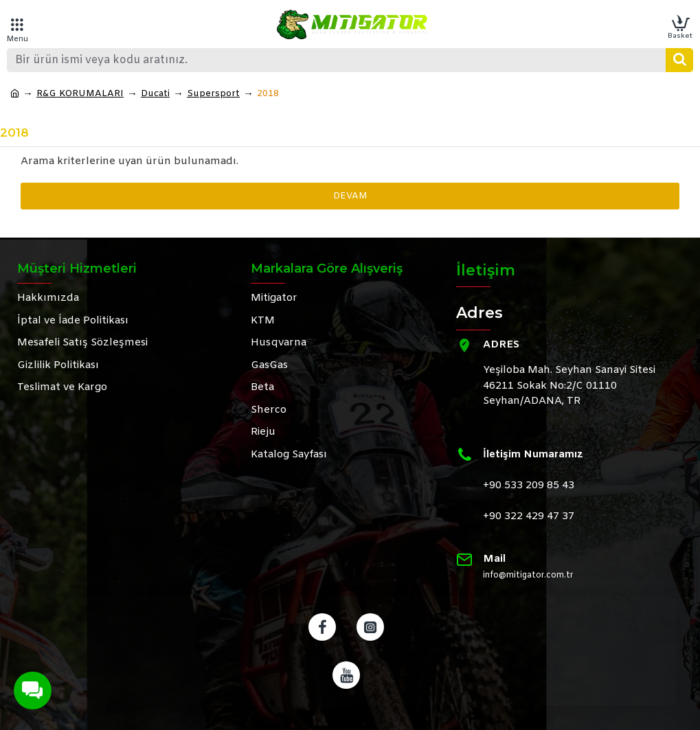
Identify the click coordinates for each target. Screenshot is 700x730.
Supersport (213, 94)
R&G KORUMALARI (80, 94)
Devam (350, 196)
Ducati (155, 94)
